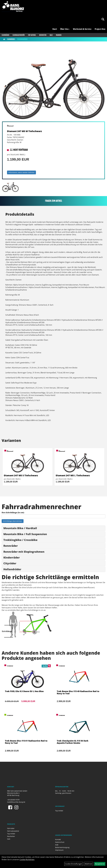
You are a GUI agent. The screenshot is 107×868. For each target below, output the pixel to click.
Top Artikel (32, 35)
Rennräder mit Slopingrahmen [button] (24, 552)
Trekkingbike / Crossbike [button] (20, 540)
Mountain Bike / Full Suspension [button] (25, 534)
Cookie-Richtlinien (27, 860)
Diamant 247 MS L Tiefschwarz (73, 475)
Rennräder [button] (11, 546)
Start (55, 29)
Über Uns (65, 29)
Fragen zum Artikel (54, 201)
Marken (59, 35)
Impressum (59, 850)
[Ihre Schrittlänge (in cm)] (53, 516)
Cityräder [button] (10, 563)
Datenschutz (60, 842)
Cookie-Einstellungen (74, 864)
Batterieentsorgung (62, 847)
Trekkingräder (22, 39)
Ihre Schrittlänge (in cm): (13, 513)
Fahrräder (5, 35)
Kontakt (58, 839)
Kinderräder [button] (12, 557)
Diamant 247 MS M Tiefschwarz (24, 131)
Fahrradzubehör (19, 35)
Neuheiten (43, 35)
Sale (51, 35)
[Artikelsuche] (103, 19)
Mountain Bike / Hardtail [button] (20, 528)
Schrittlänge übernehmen (13, 521)
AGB (57, 845)
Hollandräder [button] (12, 569)
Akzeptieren (100, 864)
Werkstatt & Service (82, 29)
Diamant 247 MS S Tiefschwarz (21, 475)
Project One (100, 29)
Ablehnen (89, 864)
